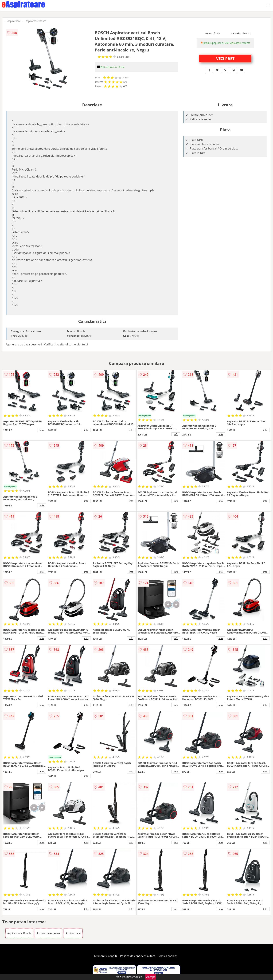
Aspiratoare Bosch (36, 21)
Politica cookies (168, 956)
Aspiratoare (14, 21)
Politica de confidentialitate (138, 956)
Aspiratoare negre (48, 933)
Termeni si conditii (106, 956)
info (42, 430)
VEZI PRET (225, 58)
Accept (151, 977)
